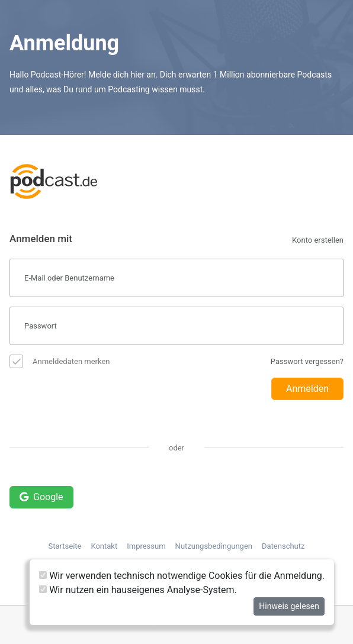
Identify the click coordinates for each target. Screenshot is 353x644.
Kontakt (104, 546)
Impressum (146, 546)
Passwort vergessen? (307, 361)
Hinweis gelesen (289, 606)
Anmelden (307, 389)
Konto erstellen (318, 240)
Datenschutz (283, 546)
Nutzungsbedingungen (214, 546)
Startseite (65, 546)
